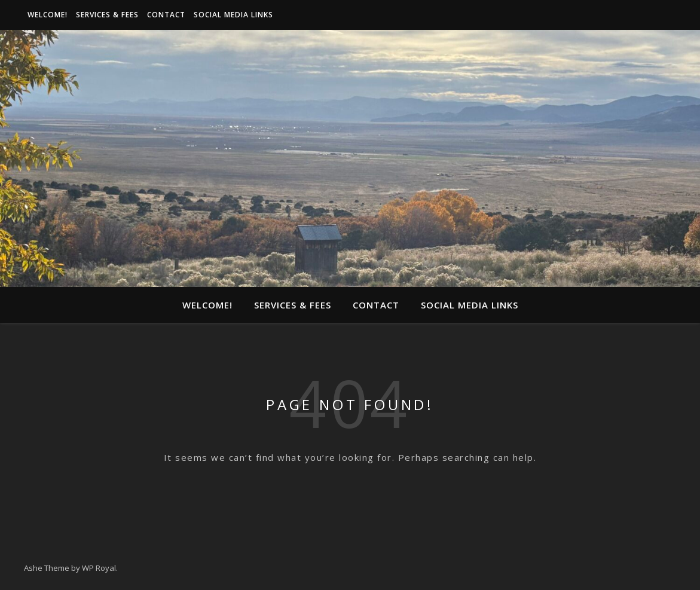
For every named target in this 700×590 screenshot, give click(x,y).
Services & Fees (107, 15)
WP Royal (99, 568)
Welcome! (48, 15)
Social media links (233, 15)
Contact (166, 15)
